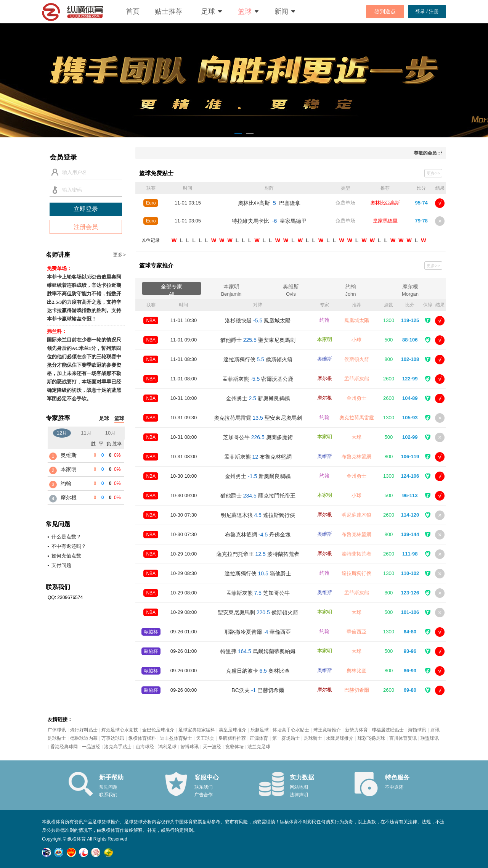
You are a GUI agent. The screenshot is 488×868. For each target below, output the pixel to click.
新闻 (281, 11)
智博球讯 (189, 747)
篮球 (245, 11)
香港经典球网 (64, 747)
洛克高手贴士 (118, 747)
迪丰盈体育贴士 (176, 738)
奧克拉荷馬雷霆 (357, 418)
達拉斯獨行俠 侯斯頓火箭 (258, 359)
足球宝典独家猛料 (197, 730)
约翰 (351, 289)
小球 (356, 340)
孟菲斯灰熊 (357, 379)
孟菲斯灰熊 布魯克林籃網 (258, 457)
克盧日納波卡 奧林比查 (258, 671)
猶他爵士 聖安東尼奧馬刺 (258, 340)
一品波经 (91, 747)
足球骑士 (313, 738)
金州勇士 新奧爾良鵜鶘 (258, 398)
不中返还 (394, 787)
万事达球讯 (113, 738)
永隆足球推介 (340, 738)
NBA (151, 320)
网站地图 (299, 787)
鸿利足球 (167, 747)
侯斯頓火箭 (357, 359)
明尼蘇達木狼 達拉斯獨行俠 (258, 515)
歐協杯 (151, 632)
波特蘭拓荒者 (356, 554)
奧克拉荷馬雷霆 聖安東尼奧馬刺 (258, 418)
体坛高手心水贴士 (291, 730)
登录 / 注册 (427, 11)
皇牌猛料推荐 (232, 738)
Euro (151, 203)
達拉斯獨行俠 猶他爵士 (258, 573)
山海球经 (145, 747)
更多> (119, 255)
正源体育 (259, 738)
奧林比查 (356, 671)
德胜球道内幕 (84, 738)
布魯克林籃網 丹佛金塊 (258, 535)
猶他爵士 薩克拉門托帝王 (258, 496)
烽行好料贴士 (84, 730)
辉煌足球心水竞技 (120, 730)
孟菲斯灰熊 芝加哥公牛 (258, 593)
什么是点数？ (66, 537)
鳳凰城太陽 (357, 320)
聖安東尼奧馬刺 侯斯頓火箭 (258, 612)
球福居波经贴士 (388, 730)
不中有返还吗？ (69, 546)
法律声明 (299, 795)
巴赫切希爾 (357, 690)
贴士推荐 (169, 11)
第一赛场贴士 (286, 738)
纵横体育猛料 (142, 738)
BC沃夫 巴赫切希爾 (258, 690)
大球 (356, 437)
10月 (110, 433)
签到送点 (385, 11)
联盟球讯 (430, 738)
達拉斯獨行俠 (356, 573)
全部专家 (172, 289)
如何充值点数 (66, 556)
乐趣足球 (260, 730)
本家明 (231, 289)
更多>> (433, 173)
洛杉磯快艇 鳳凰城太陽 (258, 320)
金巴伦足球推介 (158, 730)
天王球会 (205, 738)
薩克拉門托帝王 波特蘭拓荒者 (258, 554)
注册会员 (86, 227)
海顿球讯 (417, 730)
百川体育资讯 (403, 738)
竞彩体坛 (234, 747)
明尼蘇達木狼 (356, 515)
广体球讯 (57, 730)
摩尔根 (410, 289)
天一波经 (212, 747)
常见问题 (108, 787)
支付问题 (61, 565)
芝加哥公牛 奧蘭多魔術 (258, 437)
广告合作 (204, 795)
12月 (62, 433)
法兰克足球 (259, 747)
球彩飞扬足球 (371, 738)
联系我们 (108, 795)
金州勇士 (356, 398)
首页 (133, 11)
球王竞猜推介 (327, 730)
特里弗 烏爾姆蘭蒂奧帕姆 (258, 651)
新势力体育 (356, 730)
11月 (86, 433)
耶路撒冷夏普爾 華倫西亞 (258, 632)
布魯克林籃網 (356, 457)
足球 (208, 11)
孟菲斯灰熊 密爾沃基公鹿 (258, 379)
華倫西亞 (356, 632)
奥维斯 (291, 289)
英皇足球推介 (233, 730)
